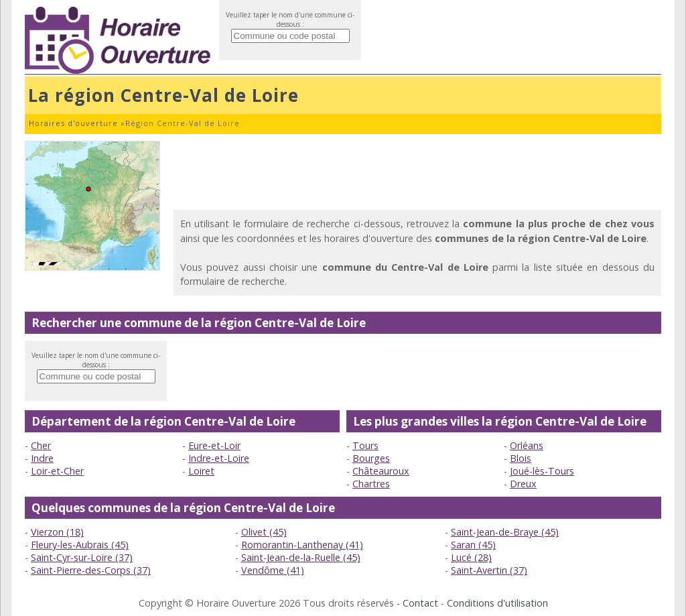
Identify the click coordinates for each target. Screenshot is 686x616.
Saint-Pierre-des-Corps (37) (91, 570)
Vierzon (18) (57, 532)
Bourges (371, 458)
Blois (521, 458)
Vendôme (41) (273, 570)
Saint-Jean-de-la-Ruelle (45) (301, 557)
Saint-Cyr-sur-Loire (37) (82, 557)
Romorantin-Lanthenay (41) (302, 545)
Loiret (201, 471)
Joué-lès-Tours (542, 471)
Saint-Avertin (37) (489, 570)
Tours (365, 445)
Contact (420, 603)
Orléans (527, 445)
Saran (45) (473, 545)
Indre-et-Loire (219, 458)
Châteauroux (381, 471)
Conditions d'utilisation (497, 603)
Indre (42, 458)
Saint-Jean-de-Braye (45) (505, 532)
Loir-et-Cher (57, 471)
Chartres (371, 484)
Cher (41, 445)
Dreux (523, 484)
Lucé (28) (471, 557)
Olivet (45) (264, 532)
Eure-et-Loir (214, 445)
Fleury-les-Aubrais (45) (80, 545)
